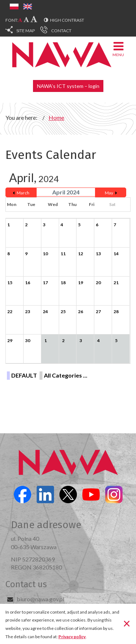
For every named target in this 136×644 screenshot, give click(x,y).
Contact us (26, 584)
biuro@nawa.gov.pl (40, 599)
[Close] (127, 623)
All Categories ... (66, 375)
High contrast (67, 20)
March (23, 193)
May (109, 193)
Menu (118, 49)
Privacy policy (72, 637)
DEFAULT (24, 375)
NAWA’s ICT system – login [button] (68, 86)
